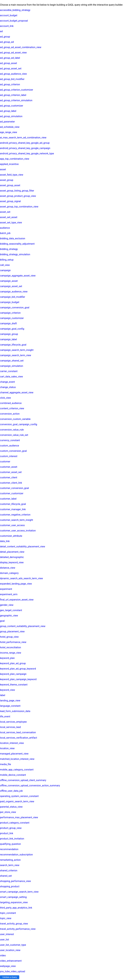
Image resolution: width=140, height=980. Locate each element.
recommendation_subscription (16, 855)
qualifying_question (10, 844)
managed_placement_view (14, 754)
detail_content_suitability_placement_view (23, 547)
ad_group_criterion (10, 84)
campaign (5, 270)
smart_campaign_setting (13, 897)
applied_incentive (9, 164)
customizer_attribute (11, 536)
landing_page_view (10, 701)
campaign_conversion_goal (15, 308)
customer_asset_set (11, 472)
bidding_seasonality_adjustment (17, 244)
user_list (4, 940)
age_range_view (9, 132)
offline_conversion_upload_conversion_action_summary (30, 786)
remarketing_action (10, 860)
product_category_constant (15, 823)
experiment (6, 589)
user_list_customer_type (13, 945)
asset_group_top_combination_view (19, 207)
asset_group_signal (10, 201)
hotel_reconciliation (11, 647)
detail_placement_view (12, 552)
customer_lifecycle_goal (13, 504)
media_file (6, 764)
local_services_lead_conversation (18, 732)
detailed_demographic (12, 557)
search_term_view (10, 865)
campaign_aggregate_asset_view (18, 276)
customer (5, 462)
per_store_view (8, 812)
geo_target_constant (11, 610)
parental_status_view (11, 807)
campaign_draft (8, 323)
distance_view (8, 568)
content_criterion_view (12, 408)
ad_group (5, 37)
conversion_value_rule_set (14, 435)
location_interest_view (12, 743)
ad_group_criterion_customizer (17, 90)
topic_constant (8, 913)
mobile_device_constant (13, 775)
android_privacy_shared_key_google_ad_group (25, 143)
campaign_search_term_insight (17, 350)
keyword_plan (7, 658)
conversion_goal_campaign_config (19, 424)
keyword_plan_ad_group (13, 663)
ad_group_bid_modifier (12, 79)
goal (2, 621)
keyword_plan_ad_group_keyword (18, 669)
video (3, 955)
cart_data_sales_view (11, 377)
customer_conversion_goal (14, 488)
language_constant (10, 706)
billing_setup (7, 260)
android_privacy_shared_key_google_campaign (25, 148)
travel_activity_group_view (14, 924)
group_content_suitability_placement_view (23, 626)
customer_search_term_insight (16, 520)
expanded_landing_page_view (16, 584)
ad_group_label (8, 111)
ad (1, 31)
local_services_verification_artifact (19, 738)
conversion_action (10, 414)
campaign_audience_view (14, 292)
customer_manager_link (13, 509)
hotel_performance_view (13, 642)
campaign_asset (9, 281)
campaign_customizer (12, 318)
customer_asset (9, 467)
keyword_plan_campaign (13, 674)
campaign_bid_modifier (13, 297)
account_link (7, 26)
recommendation (9, 849)
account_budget (9, 15)
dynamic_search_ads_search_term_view (21, 578)
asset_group (7, 180)
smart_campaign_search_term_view (19, 892)
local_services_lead (10, 727)
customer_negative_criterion (15, 515)
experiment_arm (9, 594)
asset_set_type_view (11, 223)
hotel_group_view (9, 637)
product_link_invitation (12, 839)
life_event (5, 716)
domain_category (9, 573)
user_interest (7, 934)
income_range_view (11, 653)
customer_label (8, 499)
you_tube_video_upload (12, 971)
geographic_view (9, 616)
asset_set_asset (9, 217)
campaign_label (8, 339)
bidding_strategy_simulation (15, 254)
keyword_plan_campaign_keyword (18, 679)
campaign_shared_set (12, 361)
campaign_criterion (10, 313)
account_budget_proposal (14, 21)
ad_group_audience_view (13, 74)
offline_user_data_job (11, 791)
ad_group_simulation (11, 116)
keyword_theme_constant (14, 685)
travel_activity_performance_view (18, 929)
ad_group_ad (7, 42)
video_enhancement (11, 961)
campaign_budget (10, 302)
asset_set (5, 212)
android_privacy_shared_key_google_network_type (27, 153)
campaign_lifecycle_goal (13, 345)
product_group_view (11, 828)
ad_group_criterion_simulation (16, 100)
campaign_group (9, 334)
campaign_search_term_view (16, 355)
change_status (8, 387)
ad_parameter (7, 122)
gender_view (7, 605)
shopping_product (10, 886)
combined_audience (11, 403)
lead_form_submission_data (15, 711)
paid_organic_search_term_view (17, 801)
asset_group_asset (10, 185)
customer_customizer (12, 493)
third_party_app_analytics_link (16, 908)
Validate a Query (10, 977)
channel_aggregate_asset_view (17, 393)
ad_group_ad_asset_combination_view (21, 47)
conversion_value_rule (12, 430)
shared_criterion (9, 871)
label (3, 695)
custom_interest (9, 456)
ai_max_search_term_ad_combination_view (23, 138)
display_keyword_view (12, 562)
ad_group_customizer (12, 106)
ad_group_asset (8, 63)
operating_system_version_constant (19, 796)
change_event (7, 382)
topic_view (6, 918)
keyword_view (7, 690)
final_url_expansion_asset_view (17, 600)
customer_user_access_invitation (18, 531)
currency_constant (10, 440)
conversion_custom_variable (15, 419)
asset (3, 169)
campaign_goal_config (12, 329)
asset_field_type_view (12, 175)
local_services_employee (13, 722)
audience (5, 228)
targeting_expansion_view (14, 902)
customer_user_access (12, 525)
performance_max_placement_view (19, 817)
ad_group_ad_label (10, 58)
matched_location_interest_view (17, 759)
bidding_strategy (9, 249)
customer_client (9, 477)
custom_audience (10, 446)
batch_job (5, 233)
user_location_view (10, 950)
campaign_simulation (12, 366)
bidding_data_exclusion (13, 238)
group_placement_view (12, 632)
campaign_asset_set (11, 286)
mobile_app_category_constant (17, 770)
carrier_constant (9, 371)
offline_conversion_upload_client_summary (23, 780)
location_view (7, 748)
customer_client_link (11, 483)
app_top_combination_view (15, 159)
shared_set (6, 876)
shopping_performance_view (15, 881)
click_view (5, 398)
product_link (7, 833)
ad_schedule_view (10, 127)
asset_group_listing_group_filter (17, 191)
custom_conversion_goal (13, 451)
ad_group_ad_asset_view (13, 53)
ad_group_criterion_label (13, 95)
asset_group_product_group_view (18, 196)
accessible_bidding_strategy (15, 10)
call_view (5, 265)
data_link (5, 541)
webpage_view (8, 966)
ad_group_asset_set (11, 69)
